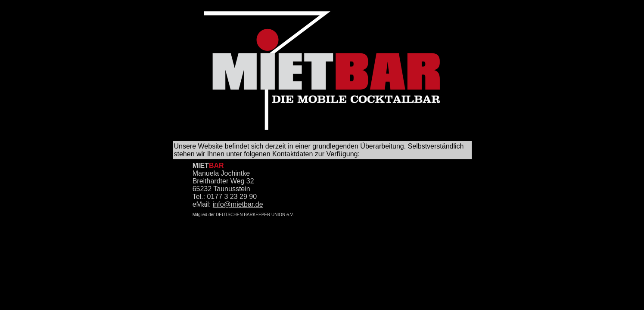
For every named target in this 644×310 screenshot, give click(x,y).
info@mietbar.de (238, 204)
